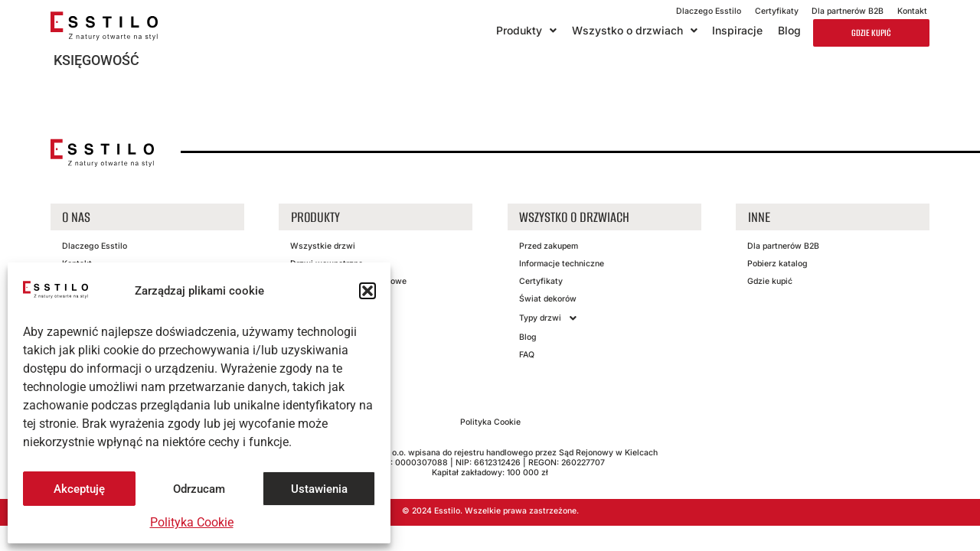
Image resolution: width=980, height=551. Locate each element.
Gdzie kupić (871, 33)
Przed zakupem (549, 246)
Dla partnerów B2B (848, 11)
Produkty (526, 30)
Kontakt (912, 11)
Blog (789, 30)
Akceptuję (79, 489)
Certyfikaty (777, 11)
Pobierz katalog (777, 264)
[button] (367, 291)
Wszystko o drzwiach (635, 30)
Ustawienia (319, 489)
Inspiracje (737, 30)
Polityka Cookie (192, 522)
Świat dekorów (548, 299)
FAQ (527, 355)
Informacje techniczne (562, 264)
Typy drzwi (552, 318)
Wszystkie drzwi (323, 246)
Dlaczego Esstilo (709, 11)
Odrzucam (199, 489)
